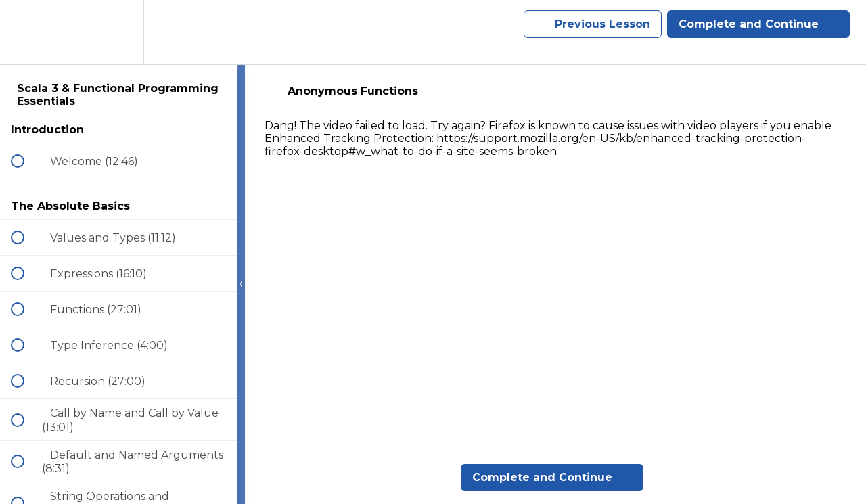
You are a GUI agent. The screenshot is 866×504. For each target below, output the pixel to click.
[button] (25, 32)
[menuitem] (118, 32)
